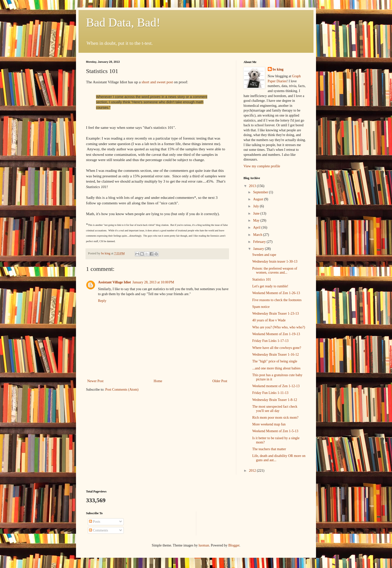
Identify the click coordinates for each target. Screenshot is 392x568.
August (258, 199)
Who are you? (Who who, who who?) (279, 327)
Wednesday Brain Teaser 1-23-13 (275, 314)
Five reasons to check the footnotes (277, 300)
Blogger (234, 545)
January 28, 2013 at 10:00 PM (153, 282)
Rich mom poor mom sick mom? (275, 418)
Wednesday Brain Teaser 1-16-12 (275, 355)
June (257, 213)
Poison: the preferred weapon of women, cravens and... (275, 271)
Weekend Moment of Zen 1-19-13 (276, 334)
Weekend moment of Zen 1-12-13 (276, 386)
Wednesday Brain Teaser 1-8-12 (275, 400)
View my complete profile (262, 166)
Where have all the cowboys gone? (277, 348)
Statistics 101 (262, 279)
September (261, 192)
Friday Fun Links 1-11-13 (270, 393)
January (259, 249)
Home (158, 381)
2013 (253, 186)
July (256, 206)
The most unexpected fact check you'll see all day (275, 409)
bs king (278, 69)
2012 (253, 471)
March (258, 235)
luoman (204, 545)
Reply (102, 301)
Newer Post (95, 381)
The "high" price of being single (275, 361)
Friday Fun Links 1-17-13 (270, 341)
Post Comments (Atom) (122, 390)
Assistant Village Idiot (114, 282)
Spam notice (261, 307)
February (260, 242)
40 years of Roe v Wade (269, 320)
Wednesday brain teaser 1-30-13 (275, 261)
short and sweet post (157, 82)
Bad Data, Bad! (123, 22)
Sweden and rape (264, 255)
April (257, 227)
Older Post (220, 381)
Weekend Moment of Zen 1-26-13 (276, 293)
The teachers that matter (269, 449)
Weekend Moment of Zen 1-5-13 (275, 431)
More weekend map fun (269, 424)
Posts (95, 522)
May (257, 220)
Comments (98, 530)
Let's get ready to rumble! (270, 286)
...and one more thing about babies (276, 368)
